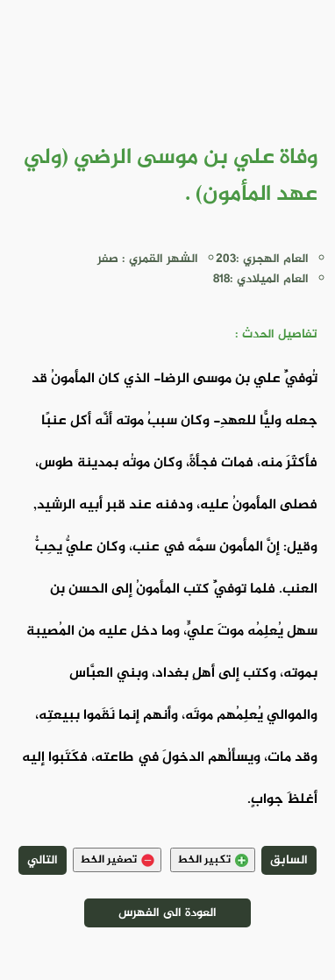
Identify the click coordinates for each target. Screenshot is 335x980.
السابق (289, 860)
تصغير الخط (117, 860)
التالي (43, 860)
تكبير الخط (213, 860)
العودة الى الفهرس (167, 913)
